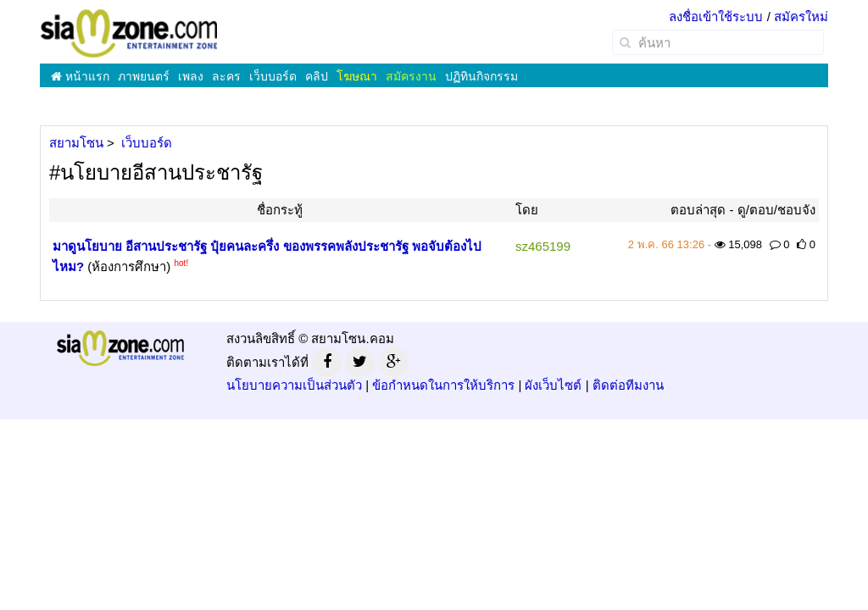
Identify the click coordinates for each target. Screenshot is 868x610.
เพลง (191, 76)
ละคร (226, 76)
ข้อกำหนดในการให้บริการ (443, 385)
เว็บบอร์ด (273, 76)
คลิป (317, 76)
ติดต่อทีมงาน (628, 385)
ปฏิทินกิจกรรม (481, 76)
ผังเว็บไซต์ (553, 385)
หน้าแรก (80, 76)
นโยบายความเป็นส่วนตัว (294, 385)
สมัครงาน (411, 76)
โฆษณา (357, 76)
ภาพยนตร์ (144, 76)
